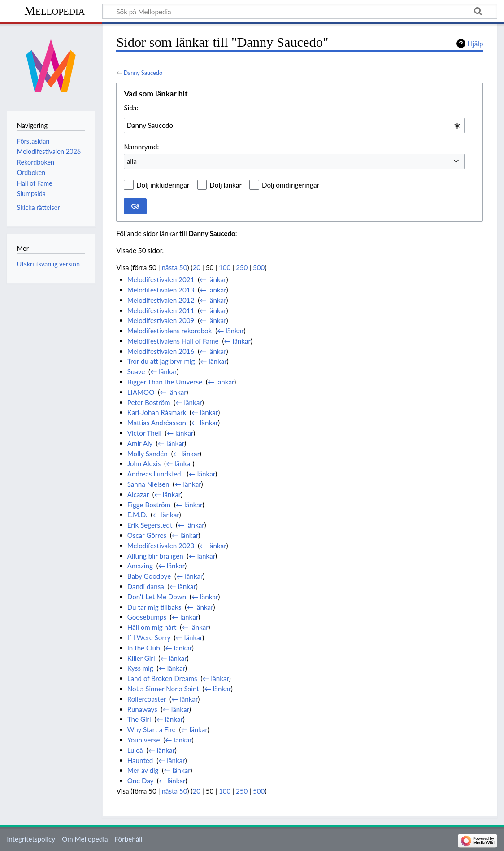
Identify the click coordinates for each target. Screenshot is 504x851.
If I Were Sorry (149, 637)
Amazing (140, 566)
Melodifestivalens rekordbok (170, 331)
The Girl (139, 719)
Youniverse (144, 740)
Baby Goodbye (149, 576)
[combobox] (294, 126)
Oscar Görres (147, 535)
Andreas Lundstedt (155, 474)
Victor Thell (144, 433)
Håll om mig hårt (152, 627)
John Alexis (144, 463)
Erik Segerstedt (150, 525)
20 (197, 267)
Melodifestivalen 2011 (161, 310)
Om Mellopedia (85, 839)
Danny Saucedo (143, 73)
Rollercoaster (147, 699)
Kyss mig (140, 668)
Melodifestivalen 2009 (161, 320)
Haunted (140, 760)
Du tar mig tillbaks (154, 607)
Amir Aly (140, 443)
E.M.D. (137, 515)
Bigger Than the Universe (165, 382)
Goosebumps (147, 617)
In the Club (144, 648)
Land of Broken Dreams (162, 678)
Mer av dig (143, 770)
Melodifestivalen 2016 (161, 351)
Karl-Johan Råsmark (157, 412)
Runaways (142, 709)
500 (259, 267)
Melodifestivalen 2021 (161, 279)
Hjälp (476, 44)
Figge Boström (149, 505)
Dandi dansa (146, 586)
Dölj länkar (226, 185)
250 (242, 267)
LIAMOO (141, 392)
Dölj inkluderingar (163, 185)
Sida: (131, 108)
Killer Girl (141, 658)
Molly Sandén (148, 454)
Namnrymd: (141, 147)
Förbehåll (129, 839)
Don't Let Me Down (157, 597)
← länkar (213, 279)
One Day (141, 781)
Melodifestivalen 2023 (161, 546)
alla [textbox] (132, 161)
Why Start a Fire (152, 729)
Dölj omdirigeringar (291, 185)
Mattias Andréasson (157, 423)
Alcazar (138, 494)
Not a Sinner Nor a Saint (163, 689)
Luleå (135, 750)
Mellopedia (54, 11)
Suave (136, 371)
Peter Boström (149, 402)
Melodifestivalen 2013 (161, 290)
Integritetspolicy (31, 839)
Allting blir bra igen (155, 556)
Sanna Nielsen (148, 484)
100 (225, 267)
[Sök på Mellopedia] (300, 11)
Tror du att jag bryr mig (161, 361)
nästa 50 (174, 267)
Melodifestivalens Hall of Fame (173, 341)
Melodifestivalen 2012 (161, 300)
